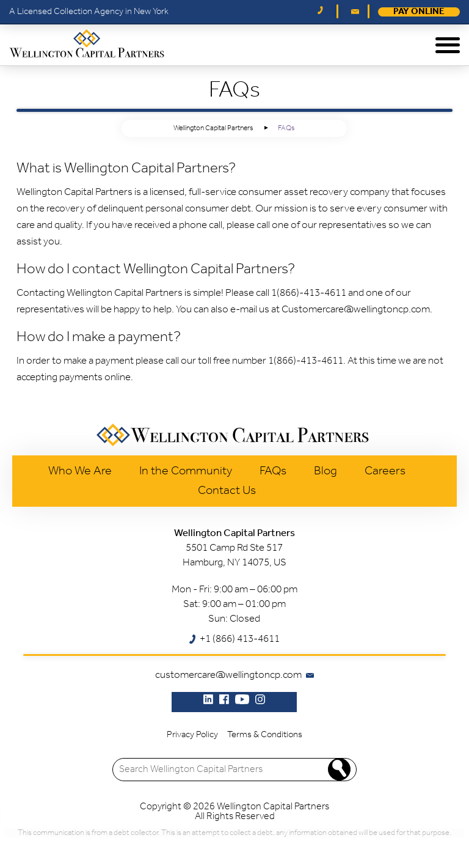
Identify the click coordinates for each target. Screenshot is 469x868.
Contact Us (227, 491)
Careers (385, 471)
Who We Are (80, 471)
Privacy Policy (192, 735)
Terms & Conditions (265, 735)
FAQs (273, 471)
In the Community (186, 471)
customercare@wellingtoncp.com (228, 675)
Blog (325, 471)
